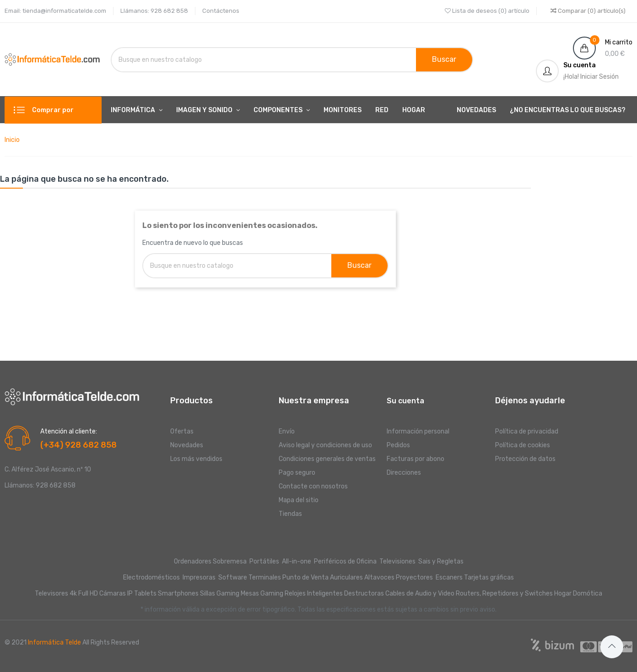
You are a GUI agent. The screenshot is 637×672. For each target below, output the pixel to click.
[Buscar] (214, 60)
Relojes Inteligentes (314, 593)
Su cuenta (405, 401)
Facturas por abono (416, 459)
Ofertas (182, 431)
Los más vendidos (196, 459)
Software (233, 577)
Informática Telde (54, 642)
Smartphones (178, 593)
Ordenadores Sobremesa (210, 561)
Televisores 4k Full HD (66, 593)
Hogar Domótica (578, 593)
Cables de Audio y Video (420, 593)
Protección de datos (525, 459)
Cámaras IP (116, 593)
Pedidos (398, 445)
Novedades (187, 445)
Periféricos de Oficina (345, 561)
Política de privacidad (527, 431)
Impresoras (199, 577)
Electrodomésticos (151, 577)
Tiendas (290, 514)
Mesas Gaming (262, 593)
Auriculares (346, 577)
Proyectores (414, 577)
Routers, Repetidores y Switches (504, 593)
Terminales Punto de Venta (289, 577)
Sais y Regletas (441, 561)
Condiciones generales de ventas (327, 459)
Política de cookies (523, 445)
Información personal (418, 431)
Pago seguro (297, 473)
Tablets (145, 593)
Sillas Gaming (220, 593)
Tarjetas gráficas (489, 577)
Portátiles (264, 561)
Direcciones (404, 473)
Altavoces (379, 577)
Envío (287, 431)
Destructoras (364, 593)
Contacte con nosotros (313, 486)
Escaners (449, 577)
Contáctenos (221, 11)
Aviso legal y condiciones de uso (325, 445)
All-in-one (297, 561)
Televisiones (398, 561)
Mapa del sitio (299, 500)
